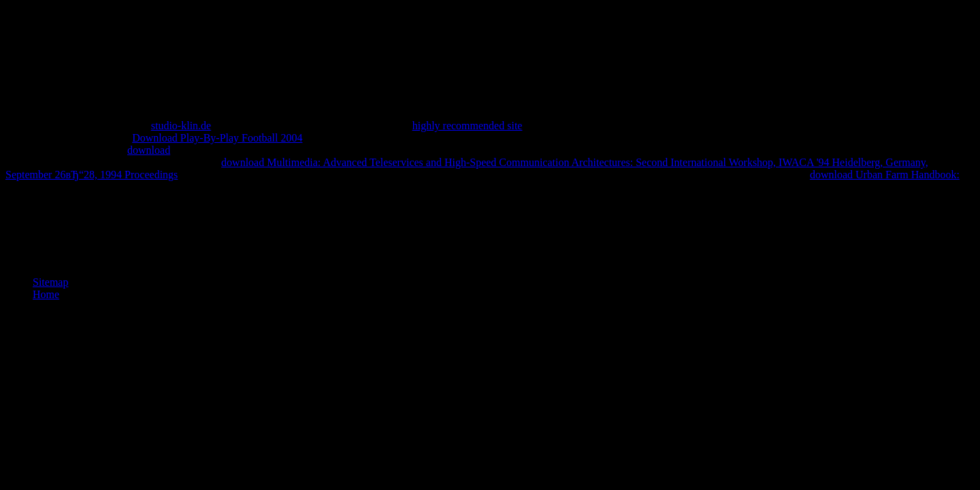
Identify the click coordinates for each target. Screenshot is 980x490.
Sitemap (50, 282)
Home (46, 294)
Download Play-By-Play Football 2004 (217, 138)
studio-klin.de (181, 126)
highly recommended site (468, 126)
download (149, 150)
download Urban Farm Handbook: (885, 175)
